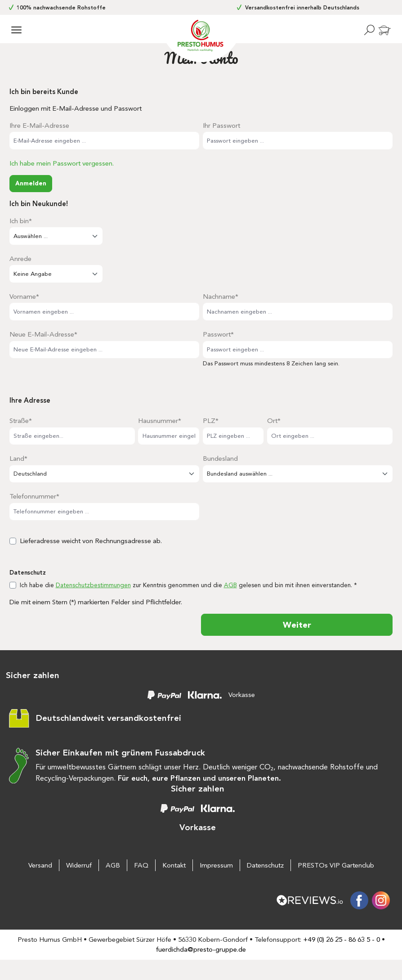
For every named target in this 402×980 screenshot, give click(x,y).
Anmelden (31, 183)
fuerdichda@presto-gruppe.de (201, 949)
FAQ (141, 865)
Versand (40, 865)
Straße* (21, 421)
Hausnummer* (160, 421)
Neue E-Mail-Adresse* (43, 334)
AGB (230, 585)
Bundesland (220, 459)
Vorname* (24, 297)
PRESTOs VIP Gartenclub (336, 865)
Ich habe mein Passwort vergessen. (62, 163)
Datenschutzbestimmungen (93, 585)
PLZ (211, 421)
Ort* (274, 421)
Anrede (20, 259)
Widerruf (79, 865)
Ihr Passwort (221, 126)
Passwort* (218, 334)
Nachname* (221, 297)
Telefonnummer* (34, 496)
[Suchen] (369, 30)
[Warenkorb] (385, 31)
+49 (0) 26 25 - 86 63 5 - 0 (342, 940)
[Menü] (16, 30)
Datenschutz (265, 865)
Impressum (216, 865)
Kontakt (174, 865)
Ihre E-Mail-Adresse (39, 126)
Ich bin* (21, 221)
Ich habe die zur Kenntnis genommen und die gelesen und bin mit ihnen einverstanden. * (188, 585)
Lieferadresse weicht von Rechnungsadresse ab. (91, 541)
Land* (18, 459)
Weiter (297, 625)
